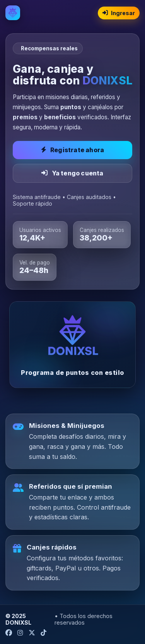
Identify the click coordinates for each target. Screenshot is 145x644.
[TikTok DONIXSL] (43, 633)
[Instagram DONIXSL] (20, 633)
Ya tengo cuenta (72, 173)
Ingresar (119, 13)
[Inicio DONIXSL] (13, 13)
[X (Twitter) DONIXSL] (32, 633)
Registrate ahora (72, 150)
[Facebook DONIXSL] (9, 633)
